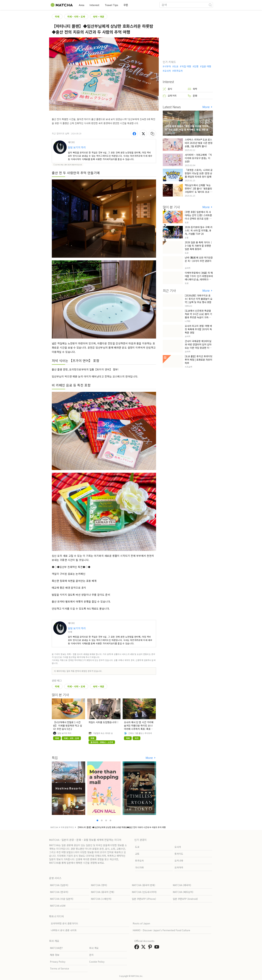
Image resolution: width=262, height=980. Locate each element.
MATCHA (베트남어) (183, 892)
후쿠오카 (178, 71)
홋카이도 (179, 854)
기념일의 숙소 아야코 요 (103, 733)
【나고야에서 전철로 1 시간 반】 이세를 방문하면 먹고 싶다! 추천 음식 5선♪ (68, 726)
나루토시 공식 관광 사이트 (64, 930)
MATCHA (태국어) (182, 885)
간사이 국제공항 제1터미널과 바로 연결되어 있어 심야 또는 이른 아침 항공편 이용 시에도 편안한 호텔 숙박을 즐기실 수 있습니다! (198, 348)
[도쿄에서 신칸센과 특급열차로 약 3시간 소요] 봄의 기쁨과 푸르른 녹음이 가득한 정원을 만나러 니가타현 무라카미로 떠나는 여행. (199, 317)
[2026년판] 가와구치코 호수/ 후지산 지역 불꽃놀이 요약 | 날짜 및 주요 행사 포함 (199, 299)
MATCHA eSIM (58, 906)
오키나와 (179, 861)
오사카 (168, 71)
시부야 (168, 66)
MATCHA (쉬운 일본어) (62, 899)
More (150, 758)
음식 (167, 89)
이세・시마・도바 (76, 17)
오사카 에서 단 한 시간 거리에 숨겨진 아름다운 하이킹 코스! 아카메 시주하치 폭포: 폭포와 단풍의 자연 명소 (139, 727)
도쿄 (176, 66)
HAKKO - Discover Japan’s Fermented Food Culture (161, 930)
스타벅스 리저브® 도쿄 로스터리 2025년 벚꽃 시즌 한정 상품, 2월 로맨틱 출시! (199, 143)
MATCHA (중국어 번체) (144, 885)
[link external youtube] (157, 948)
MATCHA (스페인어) (101, 899)
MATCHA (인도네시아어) (144, 892)
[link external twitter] (144, 948)
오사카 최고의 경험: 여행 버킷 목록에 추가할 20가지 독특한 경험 (198, 329)
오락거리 (170, 96)
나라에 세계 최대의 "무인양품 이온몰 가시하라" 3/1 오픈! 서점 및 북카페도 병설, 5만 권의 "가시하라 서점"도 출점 (188, 129)
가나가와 (139, 867)
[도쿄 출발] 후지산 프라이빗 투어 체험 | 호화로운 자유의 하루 (199, 360)
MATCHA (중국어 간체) (103, 892)
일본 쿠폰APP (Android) (185, 899)
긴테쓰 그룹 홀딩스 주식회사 (140, 733)
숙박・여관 (99, 17)
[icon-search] (210, 5)
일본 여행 (206, 66)
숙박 (192, 89)
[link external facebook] (137, 948)
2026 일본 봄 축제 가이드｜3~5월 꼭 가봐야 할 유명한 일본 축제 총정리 (199, 246)
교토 (137, 854)
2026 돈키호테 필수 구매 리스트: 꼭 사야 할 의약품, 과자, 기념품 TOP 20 (199, 230)
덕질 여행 (186, 66)
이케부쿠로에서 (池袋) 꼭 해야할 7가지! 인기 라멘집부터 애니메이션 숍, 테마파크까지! (199, 278)
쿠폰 (126, 5)
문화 (192, 96)
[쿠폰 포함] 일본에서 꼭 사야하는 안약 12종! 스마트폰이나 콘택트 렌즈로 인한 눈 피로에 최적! (198, 217)
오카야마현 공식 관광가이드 (64, 923)
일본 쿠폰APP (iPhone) (144, 899)
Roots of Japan (141, 923)
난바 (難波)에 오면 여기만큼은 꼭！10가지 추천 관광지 (199, 259)
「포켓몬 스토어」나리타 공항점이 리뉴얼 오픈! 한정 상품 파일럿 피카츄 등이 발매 (199, 173)
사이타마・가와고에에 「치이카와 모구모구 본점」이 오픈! (198, 158)
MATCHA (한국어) (59, 892)
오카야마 (179, 867)
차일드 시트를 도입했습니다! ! (103, 722)
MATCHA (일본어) (59, 885)
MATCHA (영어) (99, 885)
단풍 (196, 66)
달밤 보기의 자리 (77, 147)
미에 (57, 17)
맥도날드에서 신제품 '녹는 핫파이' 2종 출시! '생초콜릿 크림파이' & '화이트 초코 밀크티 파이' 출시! (199, 190)
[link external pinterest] (151, 948)
